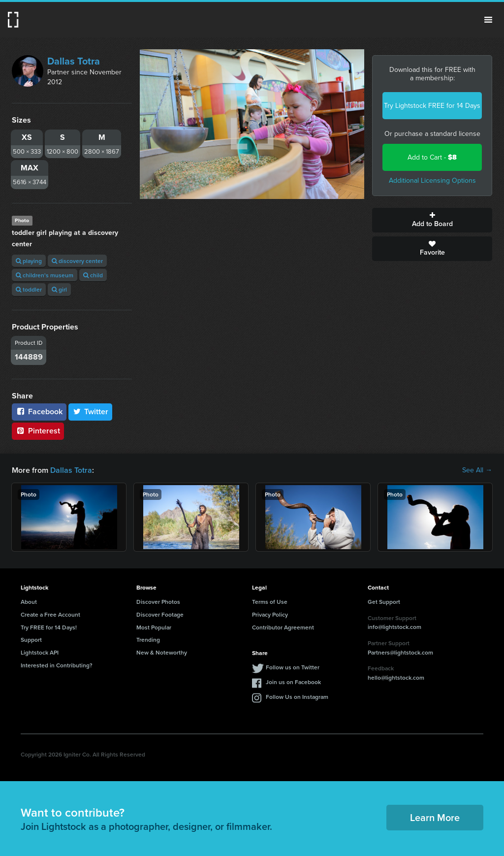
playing (29, 261)
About (29, 602)
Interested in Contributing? (57, 665)
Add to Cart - (432, 157)
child (93, 275)
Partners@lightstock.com (400, 652)
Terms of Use (270, 602)
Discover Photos (158, 602)
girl (59, 289)
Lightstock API (40, 652)
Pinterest (38, 431)
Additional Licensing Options (432, 181)
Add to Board (432, 220)
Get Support (384, 602)
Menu (488, 20)
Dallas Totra (74, 61)
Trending (148, 640)
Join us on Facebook (293, 682)
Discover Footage (160, 614)
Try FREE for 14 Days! (49, 627)
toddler (29, 289)
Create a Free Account (50, 614)
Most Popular (154, 627)
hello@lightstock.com (396, 677)
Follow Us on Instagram (297, 697)
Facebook (39, 412)
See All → (477, 470)
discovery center (77, 261)
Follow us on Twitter (293, 667)
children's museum (45, 275)
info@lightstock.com (394, 627)
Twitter (91, 412)
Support (31, 640)
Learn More (435, 817)
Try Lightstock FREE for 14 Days (432, 106)
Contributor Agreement (283, 627)
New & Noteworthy (162, 652)
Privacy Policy (270, 614)
